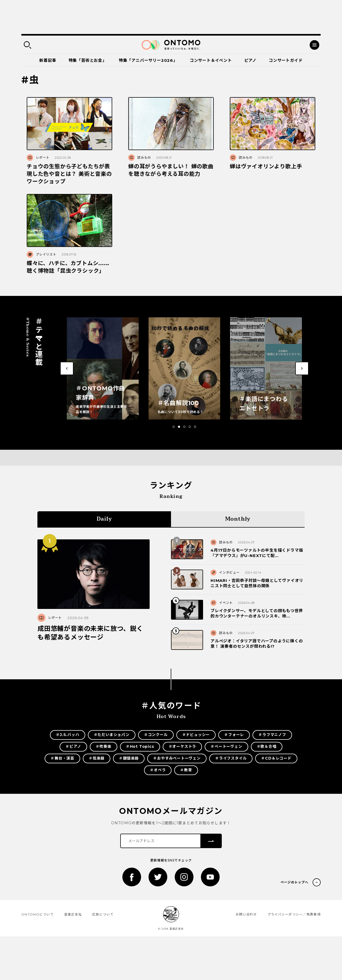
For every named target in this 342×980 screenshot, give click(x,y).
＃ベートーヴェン (226, 746)
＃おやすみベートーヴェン (177, 758)
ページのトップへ (294, 882)
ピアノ (250, 60)
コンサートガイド (286, 60)
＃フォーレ (234, 735)
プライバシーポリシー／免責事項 (294, 914)
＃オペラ (158, 770)
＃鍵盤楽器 (129, 758)
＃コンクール (156, 735)
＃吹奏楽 (104, 746)
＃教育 (186, 770)
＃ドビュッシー (196, 735)
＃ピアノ (73, 746)
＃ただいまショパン (112, 735)
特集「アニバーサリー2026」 (148, 60)
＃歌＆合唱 (267, 746)
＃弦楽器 (97, 758)
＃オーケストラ (182, 746)
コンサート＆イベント (211, 60)
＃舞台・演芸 (62, 758)
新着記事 (48, 60)
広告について (103, 914)
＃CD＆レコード (276, 758)
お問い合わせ (246, 914)
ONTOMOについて (38, 914)
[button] (174, 427)
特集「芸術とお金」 (88, 60)
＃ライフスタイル (231, 758)
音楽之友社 (73, 914)
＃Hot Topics (140, 746)
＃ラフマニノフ (272, 735)
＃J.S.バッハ (67, 735)
